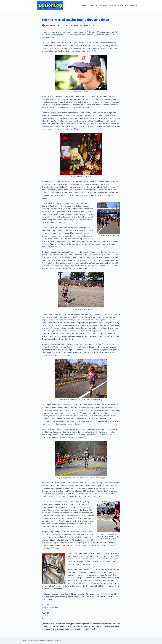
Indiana (86, 25)
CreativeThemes (56, 640)
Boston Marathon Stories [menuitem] (95, 5)
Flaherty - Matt (78, 25)
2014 (70, 25)
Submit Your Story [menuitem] (118, 5)
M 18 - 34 (92, 25)
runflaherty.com (88, 629)
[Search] (140, 6)
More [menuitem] (133, 6)
